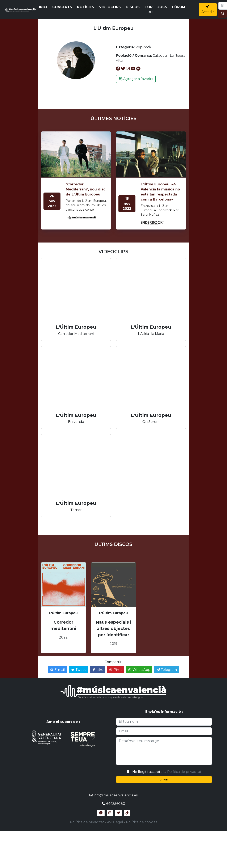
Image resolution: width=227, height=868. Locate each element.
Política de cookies (142, 822)
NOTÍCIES (86, 7)
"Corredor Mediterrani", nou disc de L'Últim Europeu (86, 189)
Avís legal (115, 822)
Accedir (208, 9)
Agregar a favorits (136, 79)
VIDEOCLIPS (110, 7)
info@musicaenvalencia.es (116, 795)
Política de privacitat (184, 772)
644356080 (116, 804)
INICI (43, 7)
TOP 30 (149, 10)
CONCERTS (62, 7)
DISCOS (133, 7)
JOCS (162, 7)
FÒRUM (179, 7)
